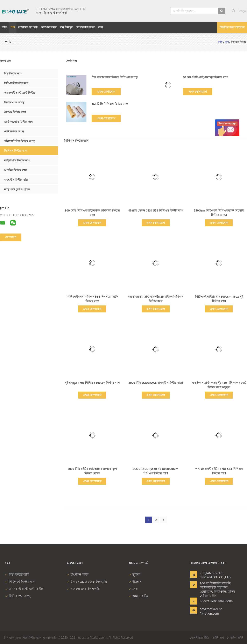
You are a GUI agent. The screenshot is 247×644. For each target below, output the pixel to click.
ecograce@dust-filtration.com (211, 611)
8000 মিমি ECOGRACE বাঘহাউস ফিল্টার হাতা (156, 383)
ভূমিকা (134, 574)
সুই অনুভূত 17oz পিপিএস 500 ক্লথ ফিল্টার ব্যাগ (92, 383)
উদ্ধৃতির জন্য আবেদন (232, 27)
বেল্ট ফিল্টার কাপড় (14, 131)
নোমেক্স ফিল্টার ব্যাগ (15, 112)
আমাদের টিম (138, 596)
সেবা (133, 589)
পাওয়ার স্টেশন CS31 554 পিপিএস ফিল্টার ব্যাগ (156, 210)
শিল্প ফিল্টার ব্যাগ (13, 73)
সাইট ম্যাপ (218, 638)
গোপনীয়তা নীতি (200, 638)
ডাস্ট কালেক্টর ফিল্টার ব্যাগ (18, 122)
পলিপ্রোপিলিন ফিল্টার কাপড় (20, 141)
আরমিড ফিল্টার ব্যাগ (15, 170)
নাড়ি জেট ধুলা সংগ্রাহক (17, 189)
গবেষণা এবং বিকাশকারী (83, 589)
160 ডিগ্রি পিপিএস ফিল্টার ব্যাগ (110, 104)
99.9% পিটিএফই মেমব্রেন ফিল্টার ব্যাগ (205, 77)
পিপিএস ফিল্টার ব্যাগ (16, 151)
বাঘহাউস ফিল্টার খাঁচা (16, 180)
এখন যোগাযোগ (106, 92)
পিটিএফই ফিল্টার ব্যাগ (16, 83)
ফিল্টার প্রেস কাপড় (14, 102)
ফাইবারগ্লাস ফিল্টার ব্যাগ (17, 160)
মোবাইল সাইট (235, 638)
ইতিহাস (135, 582)
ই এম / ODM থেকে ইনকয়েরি (87, 582)
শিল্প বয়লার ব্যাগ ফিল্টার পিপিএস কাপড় (115, 77)
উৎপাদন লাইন (78, 574)
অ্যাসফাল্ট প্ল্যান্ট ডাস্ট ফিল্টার (20, 93)
